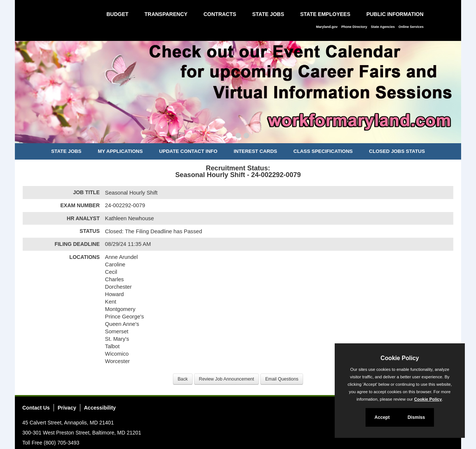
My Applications (120, 151)
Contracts (220, 14)
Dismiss (416, 417)
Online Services (411, 27)
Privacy (67, 408)
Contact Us (36, 408)
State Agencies (383, 27)
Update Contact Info (188, 151)
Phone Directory (354, 27)
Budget (117, 14)
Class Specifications (323, 151)
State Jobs (268, 14)
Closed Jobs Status (397, 151)
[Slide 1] (230, 137)
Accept (382, 417)
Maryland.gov (327, 27)
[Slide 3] (246, 137)
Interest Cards (255, 151)
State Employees (325, 14)
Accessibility (100, 408)
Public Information (395, 14)
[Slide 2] (238, 137)
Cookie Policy (400, 358)
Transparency (166, 14)
